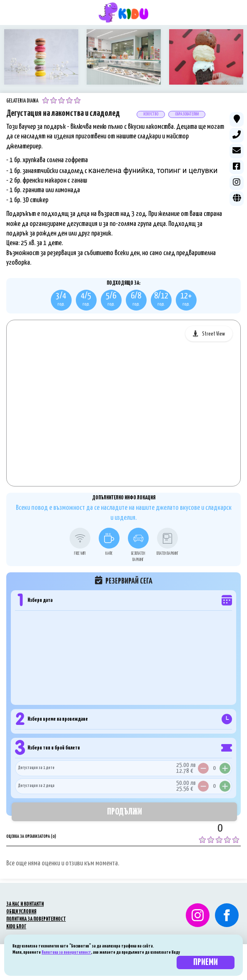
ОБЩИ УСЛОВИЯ (21, 912)
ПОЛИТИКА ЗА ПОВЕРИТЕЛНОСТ (36, 919)
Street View (213, 334)
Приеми (206, 962)
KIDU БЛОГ (16, 927)
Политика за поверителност (66, 952)
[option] (41, 57)
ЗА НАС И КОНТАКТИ (25, 904)
